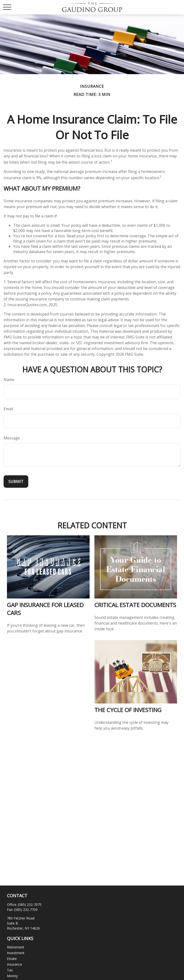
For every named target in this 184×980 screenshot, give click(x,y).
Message (12, 438)
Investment (16, 953)
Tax (10, 970)
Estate (12, 959)
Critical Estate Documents (135, 605)
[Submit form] (16, 482)
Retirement (16, 947)
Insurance (14, 964)
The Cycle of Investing (128, 710)
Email (8, 409)
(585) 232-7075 (30, 905)
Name (9, 380)
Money (12, 976)
